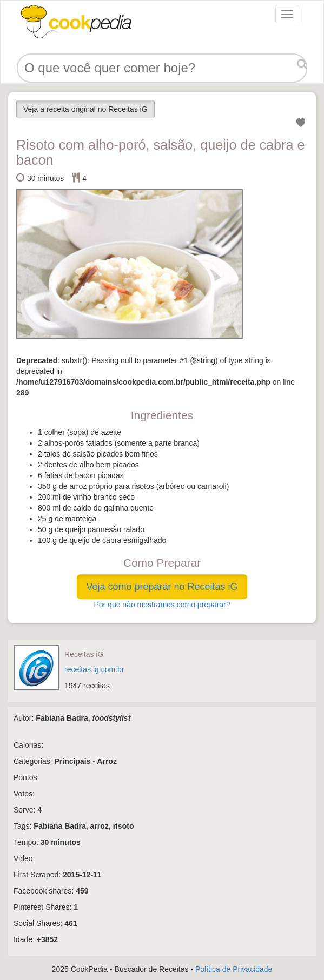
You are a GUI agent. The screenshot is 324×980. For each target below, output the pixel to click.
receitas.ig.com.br (94, 669)
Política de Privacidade (234, 969)
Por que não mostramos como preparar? (162, 605)
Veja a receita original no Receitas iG (85, 109)
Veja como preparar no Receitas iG (162, 587)
